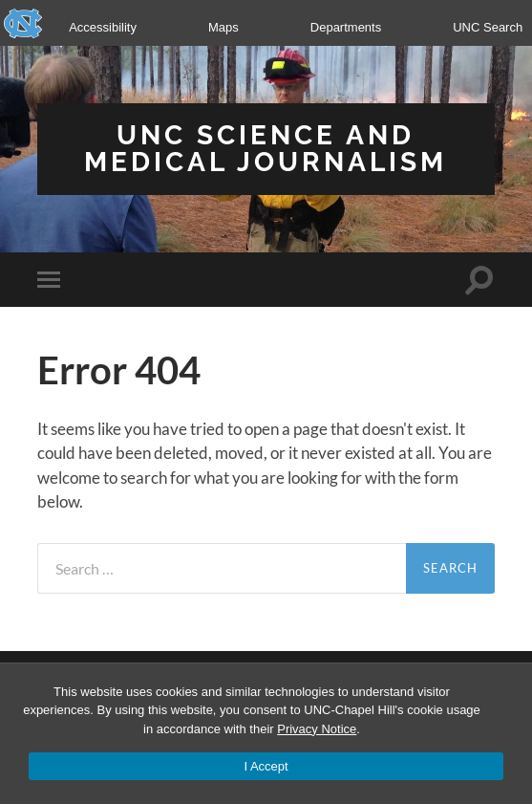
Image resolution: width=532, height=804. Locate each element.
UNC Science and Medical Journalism (266, 149)
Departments (346, 27)
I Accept (266, 766)
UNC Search (488, 27)
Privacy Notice (317, 729)
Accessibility (103, 27)
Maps (223, 27)
